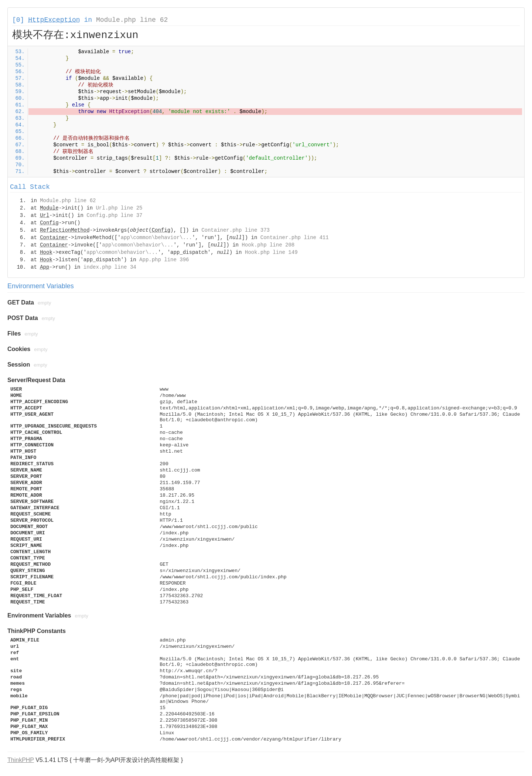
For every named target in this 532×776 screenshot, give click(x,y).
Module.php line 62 (132, 20)
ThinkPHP (21, 760)
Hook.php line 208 (268, 245)
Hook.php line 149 (271, 252)
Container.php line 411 (295, 238)
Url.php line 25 (119, 208)
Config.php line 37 (114, 215)
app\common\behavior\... (156, 238)
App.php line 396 (164, 260)
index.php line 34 (110, 267)
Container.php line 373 (236, 230)
